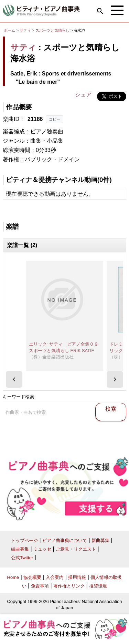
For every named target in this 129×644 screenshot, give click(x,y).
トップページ (24, 540)
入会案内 (55, 577)
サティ (25, 30)
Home (13, 577)
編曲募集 (20, 549)
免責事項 (40, 586)
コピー (55, 119)
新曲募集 (100, 540)
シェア (83, 95)
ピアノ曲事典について (65, 540)
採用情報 (77, 577)
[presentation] (14, 379)
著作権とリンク (69, 586)
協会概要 (32, 577)
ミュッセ (42, 549)
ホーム (9, 30)
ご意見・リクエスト (76, 549)
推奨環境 (98, 586)
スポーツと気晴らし (53, 30)
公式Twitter (22, 558)
